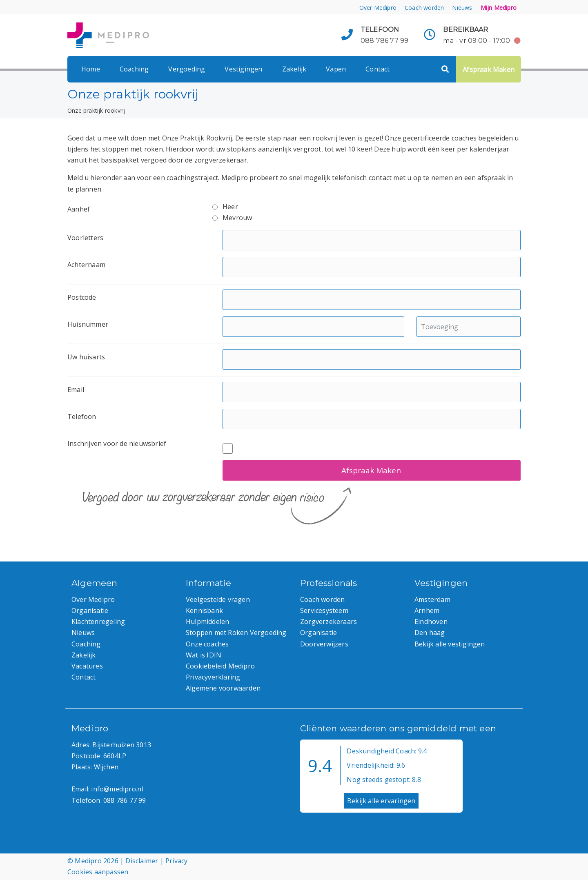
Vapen (336, 69)
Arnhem (427, 610)
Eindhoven (431, 622)
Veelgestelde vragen (218, 599)
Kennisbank (204, 610)
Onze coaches (207, 644)
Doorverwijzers (324, 644)
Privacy (176, 861)
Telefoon (82, 417)
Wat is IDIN (204, 655)
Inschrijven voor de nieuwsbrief (117, 443)
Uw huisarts (86, 357)
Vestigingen (243, 69)
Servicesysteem (324, 610)
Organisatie (90, 610)
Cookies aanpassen (98, 872)
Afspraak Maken (489, 69)
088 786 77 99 (385, 41)
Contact (378, 69)
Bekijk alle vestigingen (450, 644)
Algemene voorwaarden (223, 688)
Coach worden (424, 8)
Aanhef (79, 209)
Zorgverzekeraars (329, 622)
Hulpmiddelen (207, 622)
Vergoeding (187, 69)
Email (76, 390)
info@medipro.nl (117, 789)
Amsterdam (432, 599)
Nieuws (462, 8)
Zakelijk (294, 69)
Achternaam (86, 265)
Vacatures (87, 666)
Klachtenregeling (98, 622)
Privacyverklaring (213, 677)
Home (91, 69)
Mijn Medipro (499, 8)
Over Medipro (378, 8)
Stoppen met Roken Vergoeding (236, 633)
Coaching (134, 69)
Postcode (82, 297)
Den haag (430, 633)
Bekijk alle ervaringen (381, 801)
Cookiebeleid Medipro (220, 666)
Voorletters (85, 238)
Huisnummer (88, 324)
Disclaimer (142, 861)
